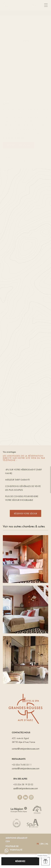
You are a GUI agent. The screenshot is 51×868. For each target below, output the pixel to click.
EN (42, 844)
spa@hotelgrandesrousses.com (26, 788)
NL (47, 844)
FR (38, 844)
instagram (31, 797)
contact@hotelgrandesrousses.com (26, 749)
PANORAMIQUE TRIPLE (26, 559)
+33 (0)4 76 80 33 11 (22, 765)
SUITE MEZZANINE (26, 660)
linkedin (26, 797)
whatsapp (6, 851)
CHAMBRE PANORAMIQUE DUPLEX (26, 609)
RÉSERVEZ (20, 861)
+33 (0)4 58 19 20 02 (23, 784)
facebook (20, 797)
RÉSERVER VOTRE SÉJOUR (26, 514)
